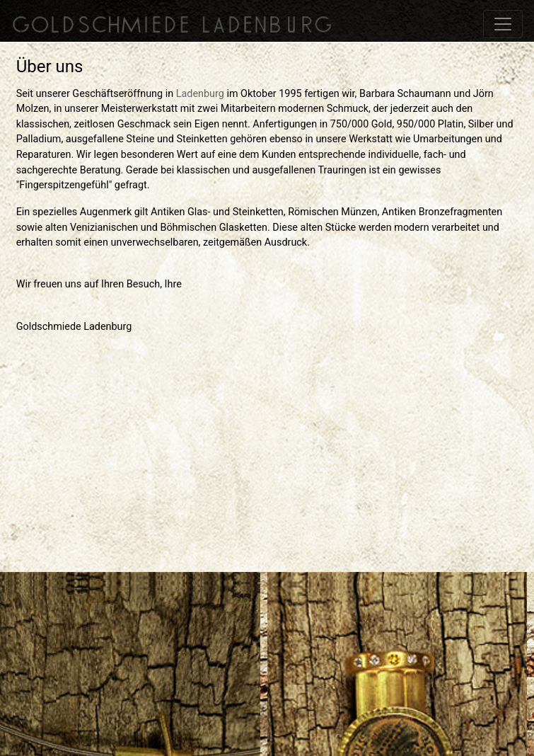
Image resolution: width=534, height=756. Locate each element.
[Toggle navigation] (503, 24)
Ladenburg (200, 94)
